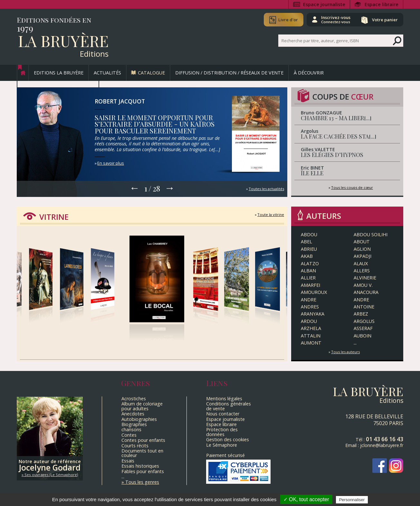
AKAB (307, 256)
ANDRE (309, 300)
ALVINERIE (365, 278)
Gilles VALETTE (318, 149)
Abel (306, 242)
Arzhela (311, 328)
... (355, 343)
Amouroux (314, 292)
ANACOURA (366, 292)
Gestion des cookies (228, 439)
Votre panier (385, 20)
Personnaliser (352, 500)
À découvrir (309, 73)
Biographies (134, 424)
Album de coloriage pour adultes (142, 406)
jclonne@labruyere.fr (382, 445)
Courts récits (135, 446)
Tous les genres (142, 482)
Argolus (310, 131)
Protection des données (222, 432)
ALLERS (362, 271)
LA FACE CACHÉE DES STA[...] (339, 136)
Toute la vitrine (271, 214)
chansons (131, 429)
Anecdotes (133, 414)
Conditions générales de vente (229, 406)
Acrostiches (134, 399)
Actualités (107, 73)
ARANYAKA (313, 314)
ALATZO (310, 263)
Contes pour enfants (143, 440)
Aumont (311, 343)
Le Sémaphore (222, 445)
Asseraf (363, 328)
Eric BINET (312, 168)
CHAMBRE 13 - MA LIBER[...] (336, 118)
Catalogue (151, 73)
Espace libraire (382, 4)
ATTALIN (311, 336)
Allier (308, 278)
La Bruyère (63, 41)
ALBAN (308, 271)
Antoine (364, 307)
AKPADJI (363, 256)
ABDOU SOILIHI (371, 234)
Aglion (362, 249)
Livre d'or (288, 20)
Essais (128, 461)
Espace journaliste (324, 4)
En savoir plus (111, 163)
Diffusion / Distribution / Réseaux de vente (229, 73)
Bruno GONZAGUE (321, 113)
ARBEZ (361, 314)
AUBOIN (363, 336)
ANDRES (310, 307)
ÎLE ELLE (312, 173)
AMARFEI (310, 285)
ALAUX (361, 263)
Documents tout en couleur (142, 453)
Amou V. (363, 285)
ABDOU (309, 234)
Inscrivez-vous (336, 19)
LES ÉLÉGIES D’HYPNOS (332, 155)
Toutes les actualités (266, 189)
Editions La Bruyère (59, 73)
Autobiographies (139, 419)
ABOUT (362, 242)
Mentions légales (224, 399)
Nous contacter (223, 414)
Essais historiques (140, 466)
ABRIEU (309, 249)
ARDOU (309, 321)
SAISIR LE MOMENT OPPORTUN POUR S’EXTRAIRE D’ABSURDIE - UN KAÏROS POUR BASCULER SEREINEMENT (155, 124)
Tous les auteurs (345, 352)
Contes (129, 435)
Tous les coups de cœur (352, 187)
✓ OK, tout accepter (306, 499)
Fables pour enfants (143, 471)
